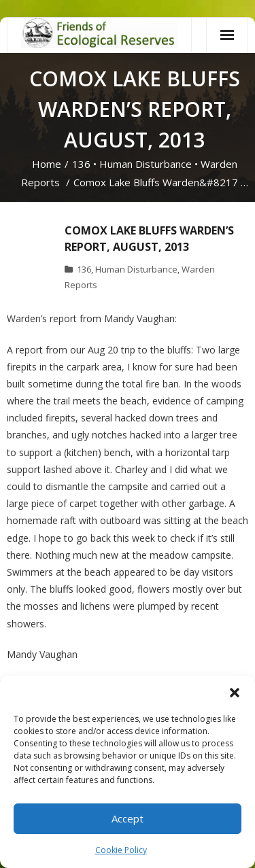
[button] (235, 693)
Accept (128, 818)
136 (81, 164)
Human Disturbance (146, 164)
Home (47, 164)
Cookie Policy (121, 850)
